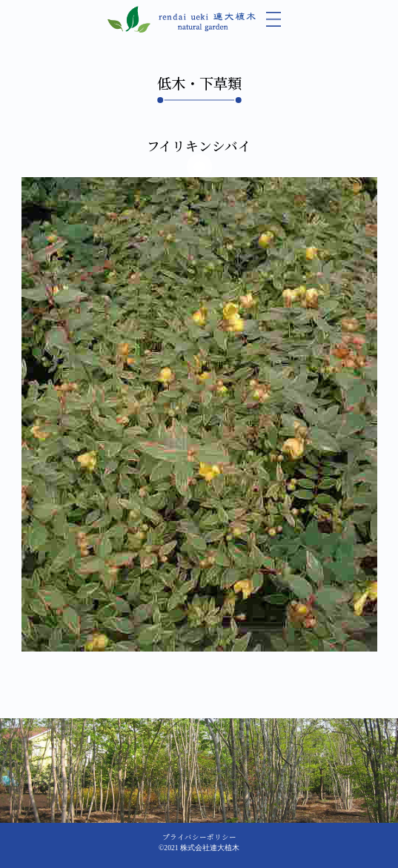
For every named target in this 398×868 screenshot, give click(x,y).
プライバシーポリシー (199, 837)
